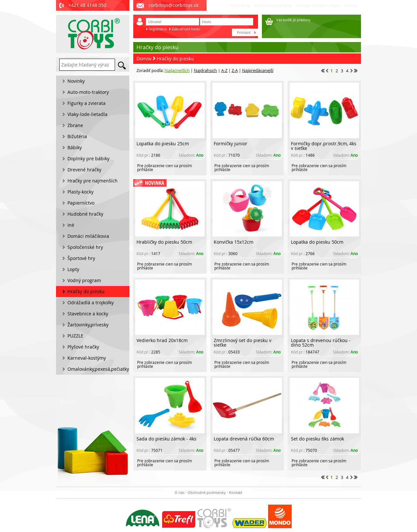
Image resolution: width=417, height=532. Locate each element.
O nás (180, 492)
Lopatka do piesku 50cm (317, 242)
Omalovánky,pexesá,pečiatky (98, 369)
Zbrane (75, 125)
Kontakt (351, 5)
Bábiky (75, 147)
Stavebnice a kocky (88, 314)
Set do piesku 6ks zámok (317, 439)
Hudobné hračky (85, 214)
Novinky (76, 81)
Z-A (235, 70)
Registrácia (158, 29)
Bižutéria (77, 136)
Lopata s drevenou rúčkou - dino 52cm (321, 343)
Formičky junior (230, 144)
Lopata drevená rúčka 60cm (244, 439)
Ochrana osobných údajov (318, 5)
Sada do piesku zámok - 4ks (166, 439)
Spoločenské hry (85, 247)
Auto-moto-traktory (88, 92)
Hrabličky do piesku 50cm (164, 242)
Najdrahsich (205, 70)
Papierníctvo (81, 203)
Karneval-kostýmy (87, 358)
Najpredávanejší (258, 70)
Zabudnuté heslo (186, 29)
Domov (144, 58)
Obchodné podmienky (273, 5)
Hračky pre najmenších (93, 181)
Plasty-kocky (80, 192)
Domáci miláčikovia (88, 236)
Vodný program (84, 280)
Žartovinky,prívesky (88, 325)
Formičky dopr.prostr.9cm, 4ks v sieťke (324, 146)
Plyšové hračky (83, 347)
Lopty (73, 269)
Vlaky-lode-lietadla (87, 114)
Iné (71, 225)
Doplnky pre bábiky (88, 158)
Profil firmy (240, 5)
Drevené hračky (84, 170)
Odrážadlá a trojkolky (91, 302)
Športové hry (81, 258)
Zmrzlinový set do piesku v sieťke (243, 343)
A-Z (224, 70)
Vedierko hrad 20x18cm (162, 340)
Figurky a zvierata (86, 103)
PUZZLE (75, 336)
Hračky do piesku (175, 58)
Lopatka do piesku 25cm (163, 144)
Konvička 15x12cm (234, 242)
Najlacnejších (177, 70)
